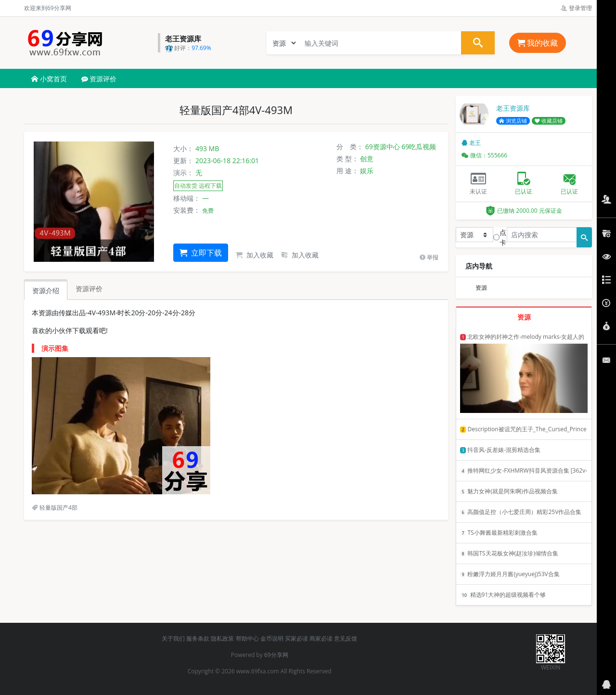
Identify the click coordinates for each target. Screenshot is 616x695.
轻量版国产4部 (55, 508)
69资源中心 (383, 147)
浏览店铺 (513, 121)
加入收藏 (255, 255)
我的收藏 (538, 43)
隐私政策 (222, 638)
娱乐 (367, 171)
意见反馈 (346, 638)
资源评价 (99, 79)
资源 (481, 288)
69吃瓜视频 (419, 147)
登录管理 (576, 8)
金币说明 (272, 638)
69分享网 (276, 655)
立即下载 (201, 253)
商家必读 (321, 638)
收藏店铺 (549, 121)
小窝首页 (49, 79)
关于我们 (173, 638)
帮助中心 (247, 638)
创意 (367, 159)
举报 (429, 257)
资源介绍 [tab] (46, 290)
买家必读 (296, 638)
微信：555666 (484, 155)
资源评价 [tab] (89, 289)
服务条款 (198, 638)
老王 (471, 143)
